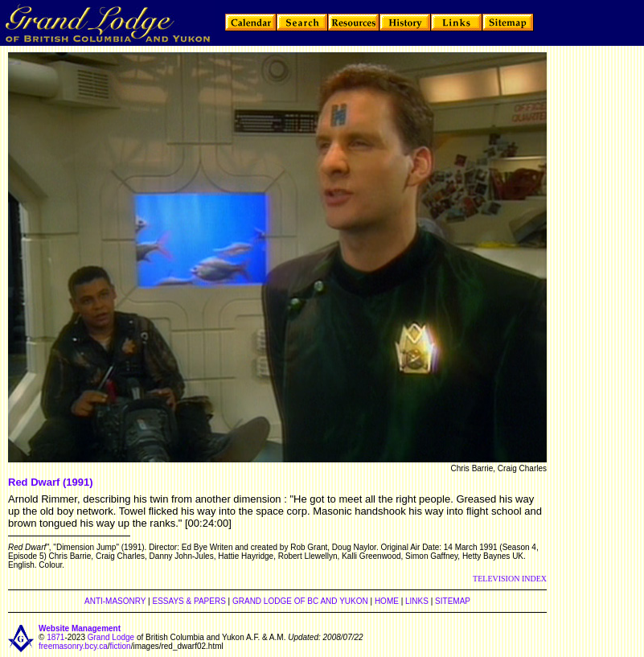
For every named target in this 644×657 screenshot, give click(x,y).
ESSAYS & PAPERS (189, 601)
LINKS (417, 601)
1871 (55, 637)
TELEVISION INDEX (510, 579)
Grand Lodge (111, 637)
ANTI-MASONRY (115, 601)
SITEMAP (453, 601)
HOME (387, 601)
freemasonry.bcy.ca (73, 646)
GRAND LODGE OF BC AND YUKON (300, 601)
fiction (121, 646)
